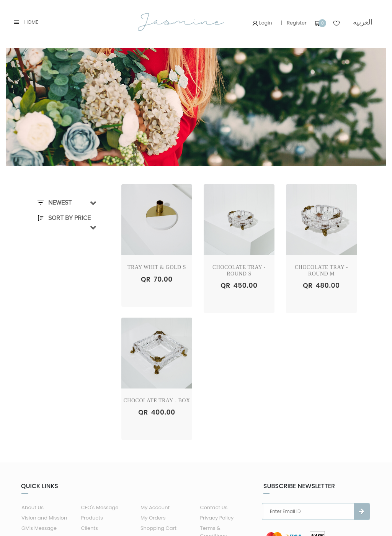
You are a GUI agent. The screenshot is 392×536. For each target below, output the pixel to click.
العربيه (363, 22)
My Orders (153, 518)
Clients (89, 528)
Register (297, 23)
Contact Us (214, 507)
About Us (33, 507)
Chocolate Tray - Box (157, 401)
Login (262, 23)
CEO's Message (100, 507)
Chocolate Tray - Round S (239, 270)
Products (92, 518)
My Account (155, 507)
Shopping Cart (158, 528)
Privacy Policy (217, 518)
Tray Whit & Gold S (157, 267)
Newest (55, 203)
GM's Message (39, 528)
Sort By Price (64, 218)
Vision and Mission (44, 518)
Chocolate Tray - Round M (321, 270)
